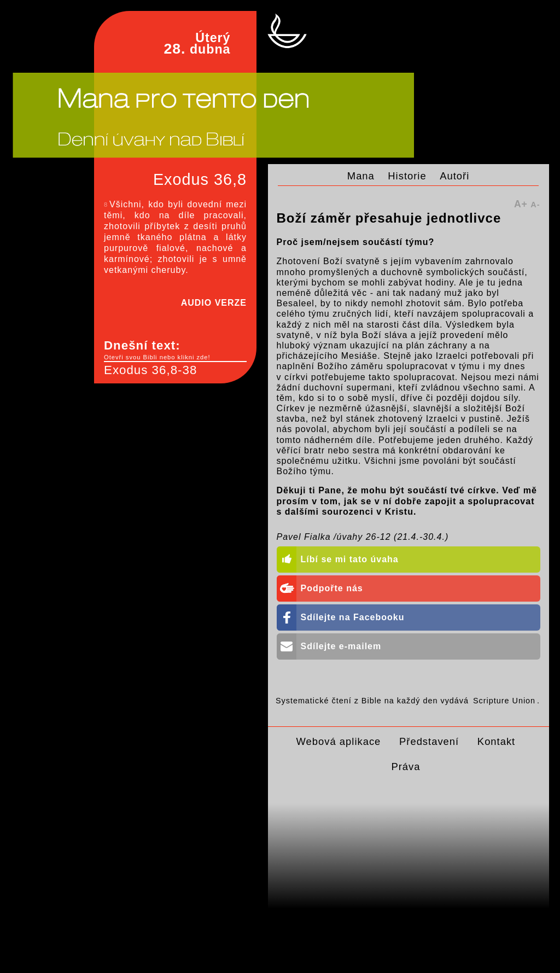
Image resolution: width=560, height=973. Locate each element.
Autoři (454, 176)
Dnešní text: (175, 350)
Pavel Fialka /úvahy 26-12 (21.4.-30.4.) (363, 537)
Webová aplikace (339, 741)
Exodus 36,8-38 (150, 370)
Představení (429, 741)
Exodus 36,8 (200, 179)
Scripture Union (504, 701)
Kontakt (496, 741)
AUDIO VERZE (214, 303)
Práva (406, 767)
